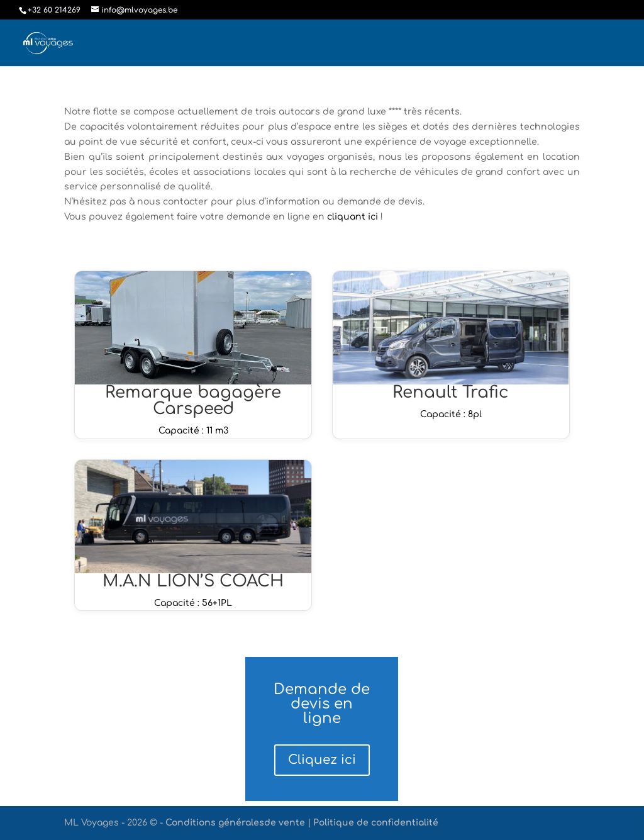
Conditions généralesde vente (235, 823)
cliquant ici (354, 217)
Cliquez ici (322, 760)
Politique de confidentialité (376, 823)
